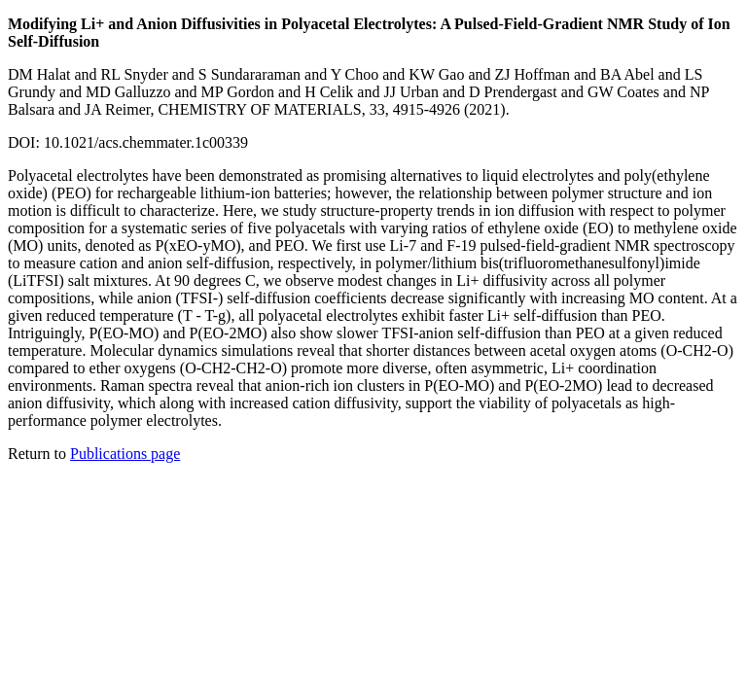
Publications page (125, 454)
